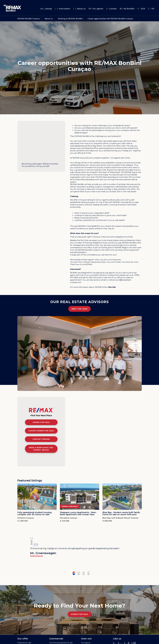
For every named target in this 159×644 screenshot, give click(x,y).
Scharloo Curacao (26, 518)
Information (63, 9)
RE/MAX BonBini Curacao (29, 19)
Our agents (96, 9)
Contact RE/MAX (41, 439)
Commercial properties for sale (61, 643)
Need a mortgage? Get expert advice (41, 449)
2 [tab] (79, 573)
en (151, 9)
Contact (111, 9)
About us (79, 9)
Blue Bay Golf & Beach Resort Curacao (120, 518)
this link (112, 287)
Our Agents (86, 643)
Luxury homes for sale (41, 431)
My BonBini (127, 9)
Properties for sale (24, 643)
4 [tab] (89, 573)
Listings (46, 9)
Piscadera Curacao (69, 518)
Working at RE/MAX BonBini (70, 19)
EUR (141, 9)
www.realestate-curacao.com (113, 163)
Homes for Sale (79, 614)
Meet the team (79, 309)
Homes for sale (41, 422)
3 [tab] (84, 573)
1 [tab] (74, 573)
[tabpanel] (80, 547)
